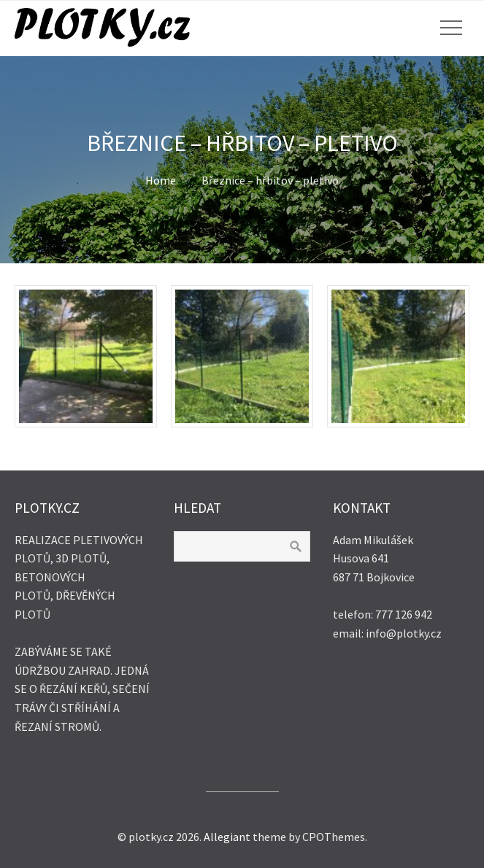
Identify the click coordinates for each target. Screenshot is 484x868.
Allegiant (227, 837)
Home (161, 180)
